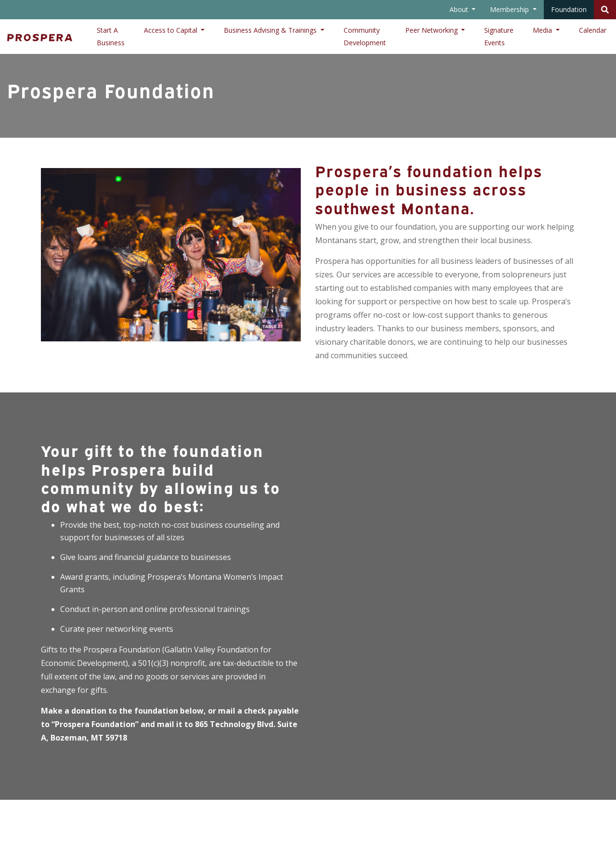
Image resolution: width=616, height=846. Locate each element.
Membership (510, 9)
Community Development (365, 36)
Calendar (593, 30)
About (460, 9)
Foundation (569, 9)
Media (543, 30)
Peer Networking (432, 30)
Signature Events (499, 36)
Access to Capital (172, 30)
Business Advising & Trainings (271, 30)
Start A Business (111, 36)
